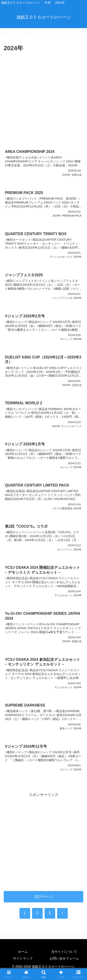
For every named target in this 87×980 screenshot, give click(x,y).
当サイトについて (64, 952)
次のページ (44, 896)
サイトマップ (23, 958)
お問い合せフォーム (64, 958)
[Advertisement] (43, 100)
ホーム (23, 952)
